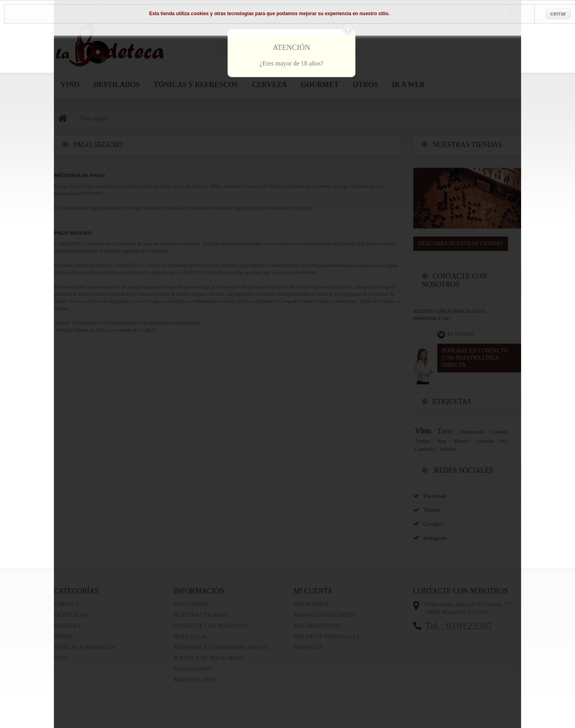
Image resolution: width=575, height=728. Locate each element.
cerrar (558, 14)
